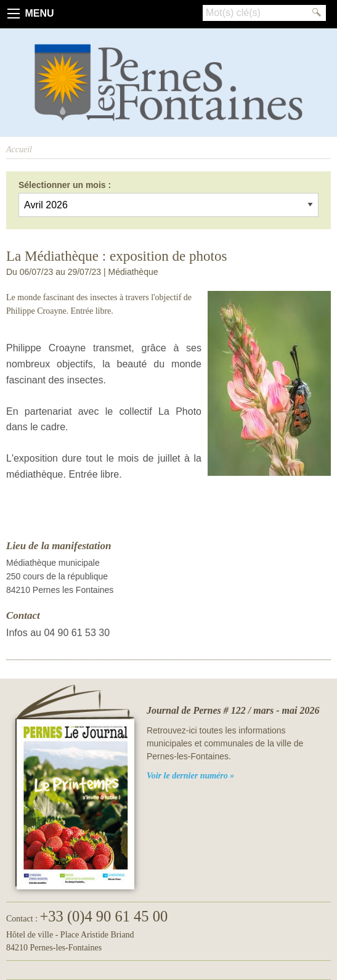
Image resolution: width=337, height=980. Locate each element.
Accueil (19, 149)
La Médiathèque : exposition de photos (116, 256)
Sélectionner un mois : (65, 185)
